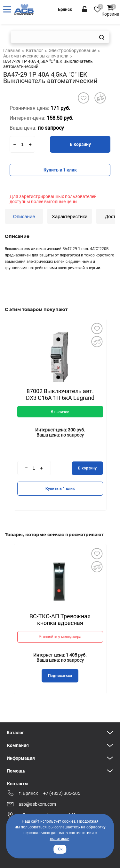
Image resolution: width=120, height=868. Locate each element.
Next (97, 398)
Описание (24, 216)
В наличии (60, 412)
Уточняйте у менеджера (60, 637)
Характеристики (70, 216)
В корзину (80, 144)
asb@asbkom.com (37, 804)
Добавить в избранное (97, 328)
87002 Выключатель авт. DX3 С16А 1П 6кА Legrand (60, 394)
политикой (60, 839)
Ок (60, 849)
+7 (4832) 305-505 (62, 793)
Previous (24, 397)
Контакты (18, 784)
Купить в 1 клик (60, 170)
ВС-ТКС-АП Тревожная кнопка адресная (60, 620)
